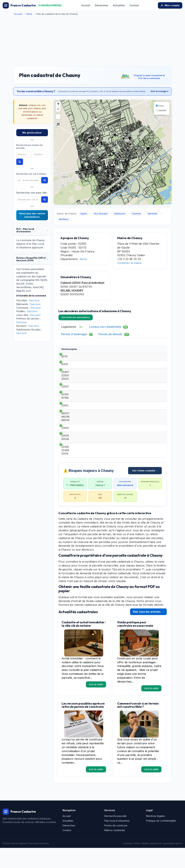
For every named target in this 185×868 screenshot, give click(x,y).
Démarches (102, 5)
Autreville (152, 214)
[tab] (32, 230)
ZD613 (65, 421)
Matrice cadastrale (115, 850)
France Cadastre (33, 5)
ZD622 (65, 446)
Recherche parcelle (115, 836)
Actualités (119, 5)
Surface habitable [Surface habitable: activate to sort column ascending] (154, 351)
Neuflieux (64, 219)
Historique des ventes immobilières (32, 215)
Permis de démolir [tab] (114, 334)
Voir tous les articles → (148, 632)
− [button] (58, 109)
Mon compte (170, 5)
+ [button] (58, 104)
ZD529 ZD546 (65, 457)
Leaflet (168, 203)
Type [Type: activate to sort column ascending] (85, 351)
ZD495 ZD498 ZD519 (65, 470)
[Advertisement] (93, 41)
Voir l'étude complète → (145, 491)
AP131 (64, 361)
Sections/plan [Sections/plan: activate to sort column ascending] (69, 351)
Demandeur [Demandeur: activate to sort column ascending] (131, 351)
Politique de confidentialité (161, 841)
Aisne (29, 14)
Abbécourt (120, 214)
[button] (32, 230)
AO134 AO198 (65, 409)
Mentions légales (156, 836)
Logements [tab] (72, 327)
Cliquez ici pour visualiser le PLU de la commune (149, 77)
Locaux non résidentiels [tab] (109, 327)
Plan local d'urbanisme (117, 841)
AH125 (65, 372)
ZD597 (65, 398)
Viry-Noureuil (101, 214)
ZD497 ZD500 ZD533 (65, 385)
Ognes (84, 214)
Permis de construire (116, 845)
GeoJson (34, 300)
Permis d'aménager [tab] (77, 334)
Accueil (86, 5)
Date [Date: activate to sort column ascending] (109, 351)
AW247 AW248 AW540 (65, 433)
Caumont (136, 214)
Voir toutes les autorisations (76, 317)
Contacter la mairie (129, 263)
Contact (134, 5)
